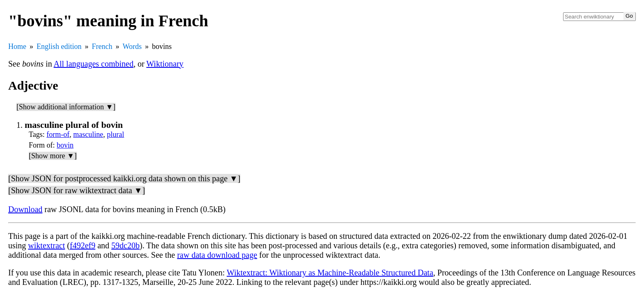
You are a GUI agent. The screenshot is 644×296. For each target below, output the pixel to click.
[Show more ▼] (53, 156)
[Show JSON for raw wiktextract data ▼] (77, 190)
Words (132, 46)
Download (25, 209)
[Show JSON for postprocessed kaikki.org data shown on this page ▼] (124, 178)
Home (17, 46)
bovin (65, 145)
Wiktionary (165, 64)
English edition (59, 46)
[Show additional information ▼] (66, 107)
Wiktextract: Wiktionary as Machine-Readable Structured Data (330, 273)
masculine (88, 134)
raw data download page (217, 255)
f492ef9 (83, 245)
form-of (58, 134)
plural (115, 134)
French (102, 46)
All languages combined (94, 64)
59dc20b (125, 245)
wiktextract (46, 245)
